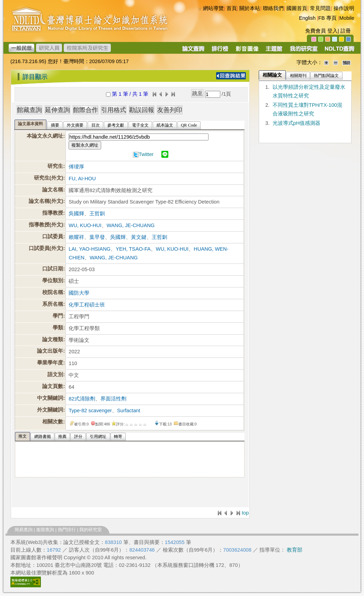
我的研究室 (91, 530)
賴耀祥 (76, 237)
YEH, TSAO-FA (133, 249)
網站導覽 (213, 8)
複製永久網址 (85, 145)
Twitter (146, 154)
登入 (332, 31)
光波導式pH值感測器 (297, 123)
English (307, 18)
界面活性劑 (113, 399)
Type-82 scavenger (90, 411)
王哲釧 (97, 214)
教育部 (295, 550)
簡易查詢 (24, 530)
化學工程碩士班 (87, 305)
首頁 (232, 8)
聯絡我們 (273, 8)
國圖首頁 (297, 8)
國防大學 (79, 293)
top (245, 513)
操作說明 (344, 8)
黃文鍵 (139, 237)
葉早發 (97, 237)
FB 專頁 (327, 18)
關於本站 (250, 8)
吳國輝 (76, 214)
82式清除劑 (82, 399)
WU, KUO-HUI (85, 225)
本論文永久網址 (45, 136)
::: (13, 74)
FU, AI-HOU (82, 179)
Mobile (347, 18)
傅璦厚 (76, 167)
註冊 (346, 31)
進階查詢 (45, 530)
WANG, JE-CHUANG (131, 225)
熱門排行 (67, 530)
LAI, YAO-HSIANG (90, 249)
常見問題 (320, 8)
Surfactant (129, 411)
